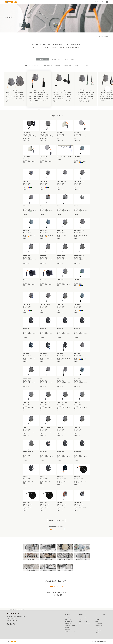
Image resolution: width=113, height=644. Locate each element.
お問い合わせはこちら (55, 529)
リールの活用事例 (83, 618)
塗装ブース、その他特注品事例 (85, 623)
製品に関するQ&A (69, 622)
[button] (107, 89)
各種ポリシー (98, 633)
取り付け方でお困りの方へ (55, 520)
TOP (8, 609)
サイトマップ (98, 631)
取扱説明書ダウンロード (70, 625)
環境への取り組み (99, 625)
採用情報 (97, 622)
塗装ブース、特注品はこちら (99, 37)
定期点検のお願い (69, 629)
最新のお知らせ (99, 629)
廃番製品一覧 (68, 624)
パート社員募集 (99, 624)
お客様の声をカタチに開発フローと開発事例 (83, 620)
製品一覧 (12, 609)
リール (16, 609)
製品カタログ (68, 620)
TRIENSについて (99, 618)
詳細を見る (25, 140)
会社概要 (97, 620)
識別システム (68, 627)
